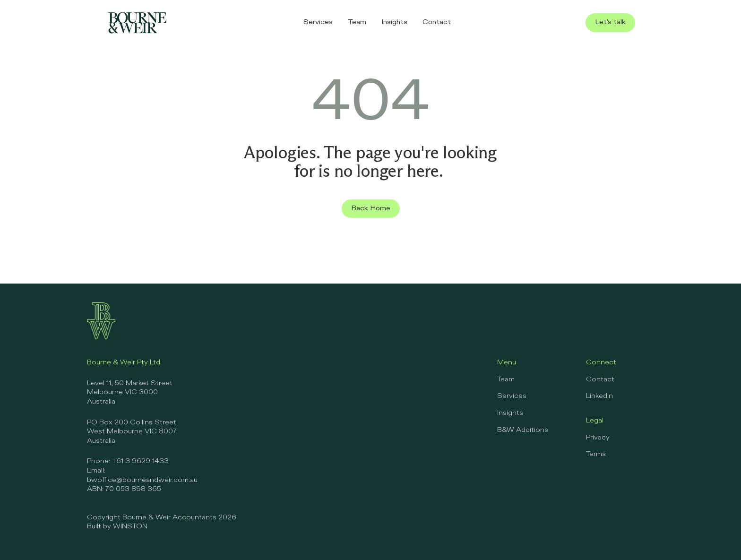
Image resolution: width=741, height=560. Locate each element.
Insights (510, 413)
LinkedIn (599, 396)
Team (506, 379)
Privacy (598, 438)
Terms (596, 454)
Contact (600, 379)
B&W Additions (523, 430)
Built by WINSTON (117, 526)
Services (512, 396)
